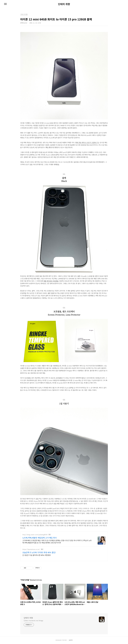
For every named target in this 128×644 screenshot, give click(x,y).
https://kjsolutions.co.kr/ (31, 549)
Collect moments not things (33, 621)
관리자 (71, 640)
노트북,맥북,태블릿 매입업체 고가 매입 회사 (40, 538)
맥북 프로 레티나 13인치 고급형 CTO (87, 142)
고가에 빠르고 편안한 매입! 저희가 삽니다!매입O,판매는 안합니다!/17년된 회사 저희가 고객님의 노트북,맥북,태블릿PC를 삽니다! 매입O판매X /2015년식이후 (57, 541)
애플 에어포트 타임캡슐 (51, 281)
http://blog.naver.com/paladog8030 (35, 535)
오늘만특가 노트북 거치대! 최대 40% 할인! (39, 552)
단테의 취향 (64, 4)
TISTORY (64, 640)
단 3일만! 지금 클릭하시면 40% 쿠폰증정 (37, 555)
